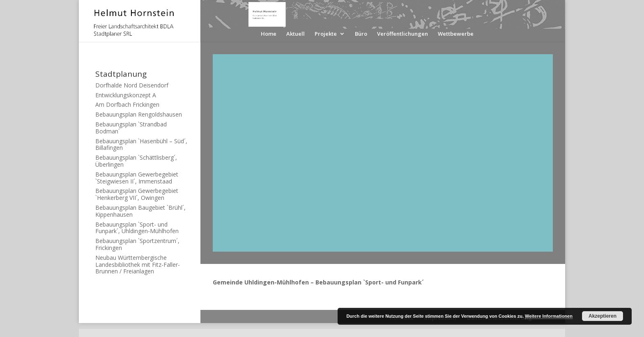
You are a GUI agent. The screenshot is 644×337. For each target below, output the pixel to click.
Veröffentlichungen (402, 34)
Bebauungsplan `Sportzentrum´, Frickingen (137, 244)
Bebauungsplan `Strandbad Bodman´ (131, 128)
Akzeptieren (603, 316)
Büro (361, 34)
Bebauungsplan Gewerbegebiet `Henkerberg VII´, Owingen (137, 194)
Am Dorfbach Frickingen (127, 104)
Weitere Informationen (549, 316)
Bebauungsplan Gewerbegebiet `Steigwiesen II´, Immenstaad (137, 178)
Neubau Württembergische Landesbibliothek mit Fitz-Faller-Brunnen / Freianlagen (138, 265)
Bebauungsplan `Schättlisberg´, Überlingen (136, 161)
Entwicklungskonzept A (126, 95)
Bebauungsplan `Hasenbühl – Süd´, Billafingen (141, 144)
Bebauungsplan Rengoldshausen (139, 114)
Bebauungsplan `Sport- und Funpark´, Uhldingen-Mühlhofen (137, 228)
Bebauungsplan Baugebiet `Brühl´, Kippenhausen (140, 211)
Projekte (326, 34)
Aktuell (296, 34)
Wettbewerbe (456, 34)
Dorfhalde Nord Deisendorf (132, 85)
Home (269, 34)
